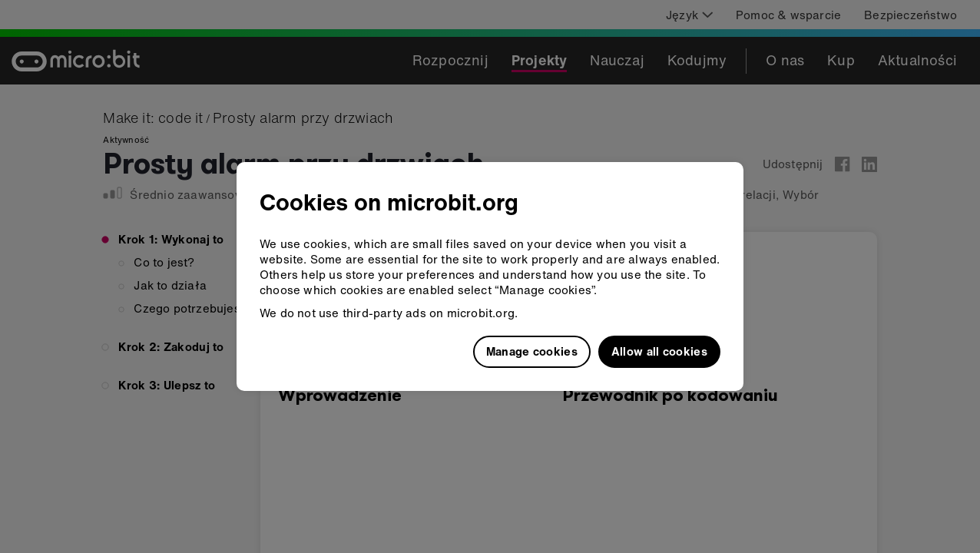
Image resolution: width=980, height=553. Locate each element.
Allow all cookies (659, 351)
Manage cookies (532, 351)
